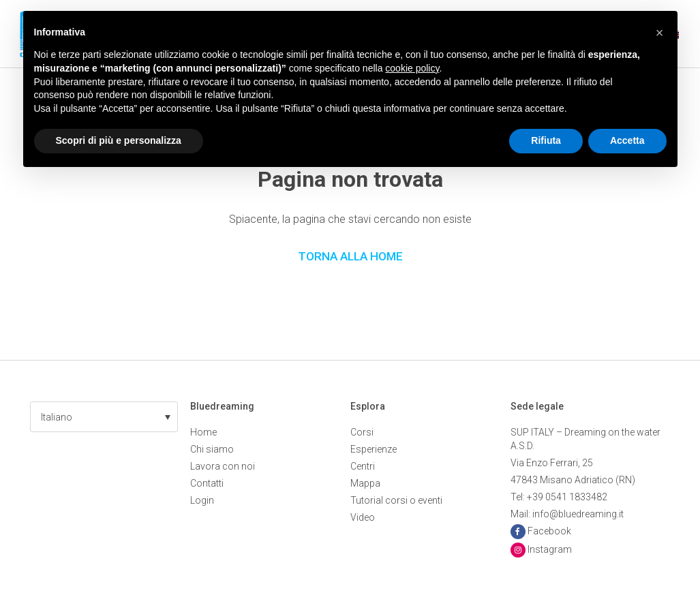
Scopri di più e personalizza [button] (119, 140)
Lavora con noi (223, 466)
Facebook (549, 531)
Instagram (550, 549)
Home (203, 432)
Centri (363, 466)
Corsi (362, 432)
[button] (104, 417)
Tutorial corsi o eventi (396, 500)
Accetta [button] (627, 140)
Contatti (207, 483)
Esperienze (374, 449)
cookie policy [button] (412, 68)
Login (202, 500)
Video (363, 517)
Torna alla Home (350, 256)
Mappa (365, 483)
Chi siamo (212, 449)
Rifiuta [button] (546, 140)
